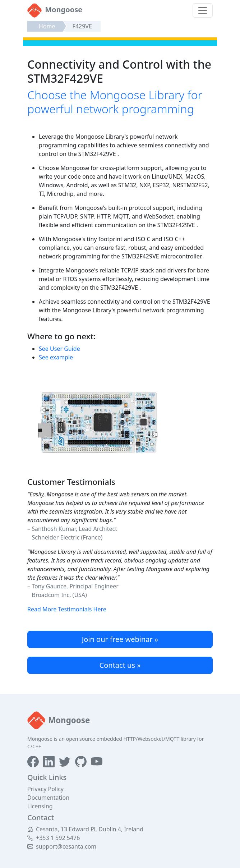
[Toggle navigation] (203, 10)
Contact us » (120, 665)
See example (56, 357)
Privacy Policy (45, 789)
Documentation (48, 798)
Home (47, 26)
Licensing (40, 806)
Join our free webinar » (120, 639)
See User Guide (59, 349)
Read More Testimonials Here (67, 609)
